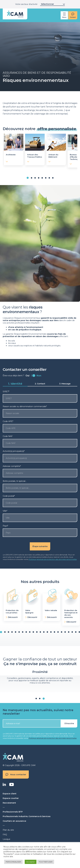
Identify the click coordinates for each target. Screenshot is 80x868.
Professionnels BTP (13, 812)
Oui (27, 376)
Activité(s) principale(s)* (40, 456)
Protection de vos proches (12, 611)
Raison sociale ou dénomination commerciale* (40, 411)
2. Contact (40, 384)
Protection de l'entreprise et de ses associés (71, 614)
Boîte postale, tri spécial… (40, 486)
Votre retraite (51, 610)
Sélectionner (47, 4)
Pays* (40, 531)
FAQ (5, 835)
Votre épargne (29, 611)
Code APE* (40, 426)
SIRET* (40, 397)
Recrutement (9, 803)
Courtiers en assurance (14, 821)
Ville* (40, 516)
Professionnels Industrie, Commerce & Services (27, 816)
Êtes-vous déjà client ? (13, 376)
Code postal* (40, 501)
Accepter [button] (31, 862)
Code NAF (40, 441)
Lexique (6, 839)
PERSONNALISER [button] (13, 862)
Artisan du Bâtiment (53, 156)
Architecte (11, 155)
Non (39, 376)
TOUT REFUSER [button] (46, 862)
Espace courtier (11, 798)
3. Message (65, 384)
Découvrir (12, 617)
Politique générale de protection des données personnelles (53, 559)
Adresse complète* (40, 471)
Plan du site (8, 830)
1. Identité (15, 384)
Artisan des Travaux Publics (35, 156)
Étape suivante (40, 546)
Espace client (10, 794)
